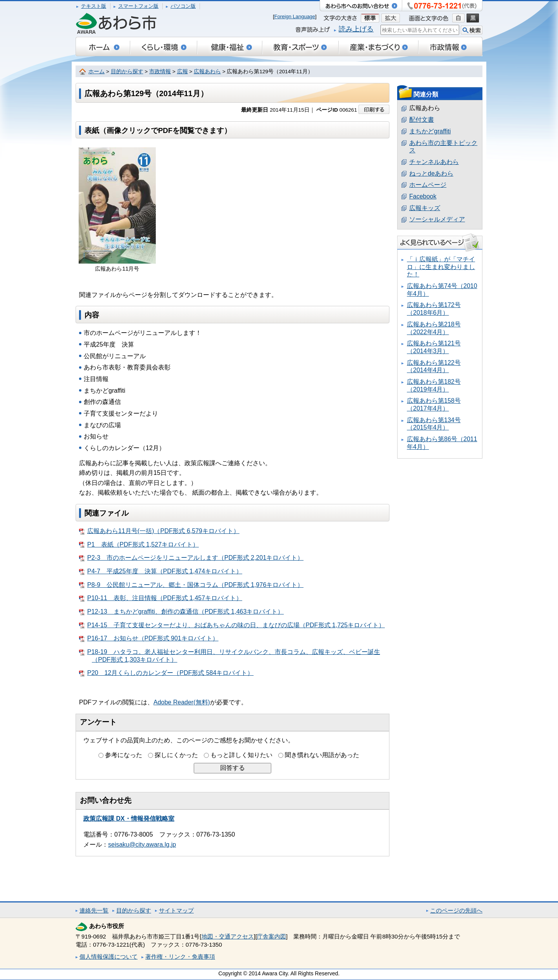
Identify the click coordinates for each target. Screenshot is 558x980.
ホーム (96, 72)
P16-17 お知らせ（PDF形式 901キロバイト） (149, 638)
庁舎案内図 (271, 936)
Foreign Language (295, 16)
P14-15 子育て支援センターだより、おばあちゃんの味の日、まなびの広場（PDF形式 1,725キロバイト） (232, 625)
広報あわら (207, 72)
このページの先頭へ (456, 910)
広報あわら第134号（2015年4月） (434, 424)
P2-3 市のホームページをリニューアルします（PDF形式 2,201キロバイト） (191, 558)
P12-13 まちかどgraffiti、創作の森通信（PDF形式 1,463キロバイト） (181, 612)
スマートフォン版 (138, 6)
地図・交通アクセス (228, 936)
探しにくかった (176, 755)
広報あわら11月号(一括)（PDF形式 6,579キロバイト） (159, 531)
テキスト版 (94, 6)
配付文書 (422, 120)
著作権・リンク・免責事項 (180, 957)
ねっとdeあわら (431, 173)
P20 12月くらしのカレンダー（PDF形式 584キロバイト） (166, 673)
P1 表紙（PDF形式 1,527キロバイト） (139, 545)
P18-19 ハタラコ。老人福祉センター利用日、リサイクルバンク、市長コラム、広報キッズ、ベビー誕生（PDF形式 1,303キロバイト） (230, 656)
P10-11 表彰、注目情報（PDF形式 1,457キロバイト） (161, 598)
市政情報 (160, 72)
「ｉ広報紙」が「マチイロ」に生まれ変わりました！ (441, 267)
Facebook (423, 196)
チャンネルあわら (434, 162)
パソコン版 (183, 6)
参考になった (124, 755)
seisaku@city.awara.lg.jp (142, 845)
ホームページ (428, 185)
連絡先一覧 (94, 910)
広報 (183, 72)
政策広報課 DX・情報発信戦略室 (129, 819)
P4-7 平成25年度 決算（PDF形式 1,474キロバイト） (161, 571)
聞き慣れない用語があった (322, 755)
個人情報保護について (108, 957)
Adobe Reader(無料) (182, 702)
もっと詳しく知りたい (241, 755)
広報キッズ (425, 208)
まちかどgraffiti (430, 131)
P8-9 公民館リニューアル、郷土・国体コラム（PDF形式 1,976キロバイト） (191, 585)
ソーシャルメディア (437, 219)
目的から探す (127, 72)
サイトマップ (176, 910)
